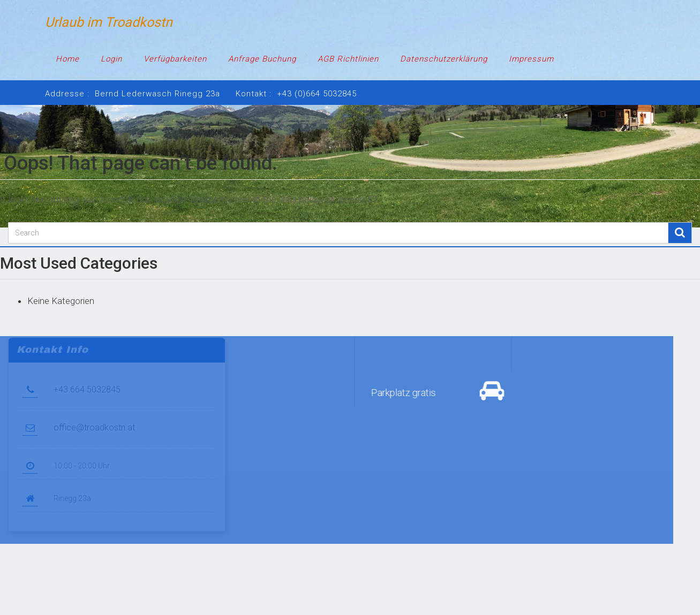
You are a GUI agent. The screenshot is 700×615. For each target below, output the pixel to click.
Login (111, 59)
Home (67, 59)
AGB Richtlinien (348, 59)
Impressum (531, 59)
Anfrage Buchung (262, 59)
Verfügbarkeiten (175, 59)
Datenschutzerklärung (444, 59)
